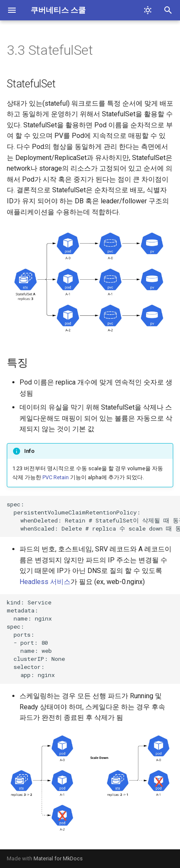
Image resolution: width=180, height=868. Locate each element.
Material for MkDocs (58, 858)
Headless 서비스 (45, 582)
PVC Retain (56, 477)
